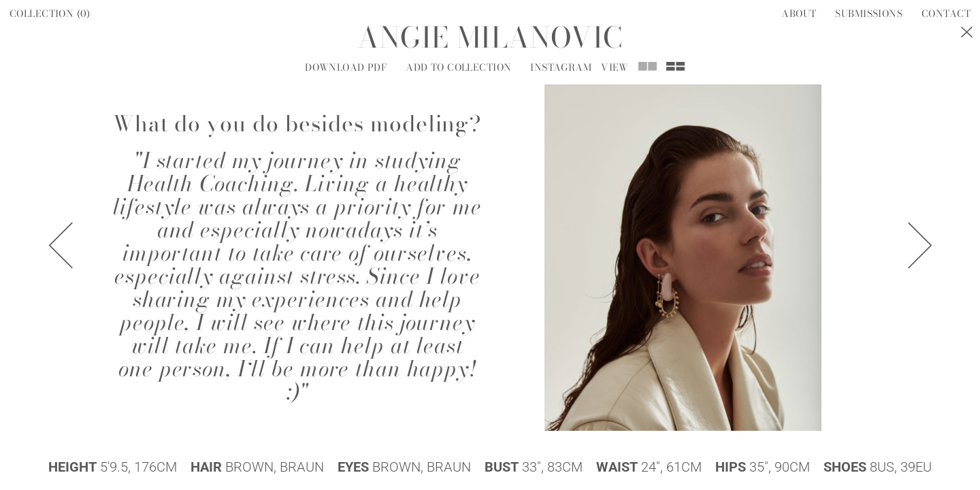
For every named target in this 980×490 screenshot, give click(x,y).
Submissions (869, 14)
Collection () (50, 14)
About (799, 14)
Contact (946, 14)
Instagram (561, 67)
